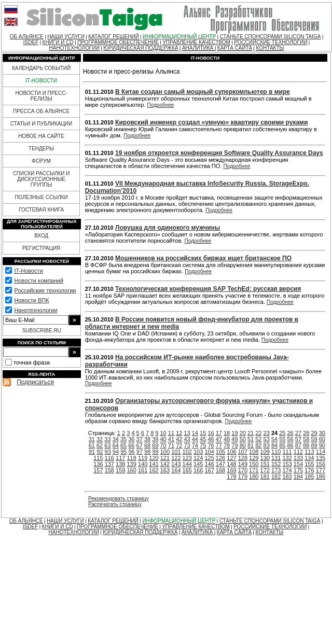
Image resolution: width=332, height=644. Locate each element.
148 (231, 464)
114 (321, 452)
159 (120, 470)
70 (163, 445)
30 (322, 433)
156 (321, 464)
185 (309, 477)
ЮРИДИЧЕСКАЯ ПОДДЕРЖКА (141, 48)
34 (116, 439)
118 (131, 458)
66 (131, 445)
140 (143, 464)
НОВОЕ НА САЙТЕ (41, 136)
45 (203, 439)
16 (211, 433)
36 (131, 439)
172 (265, 470)
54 (274, 439)
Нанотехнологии (36, 310)
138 (120, 464)
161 (143, 470)
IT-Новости (28, 271)
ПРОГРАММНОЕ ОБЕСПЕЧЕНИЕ (118, 42)
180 (254, 477)
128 (243, 458)
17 (219, 433)
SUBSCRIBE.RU (42, 331)
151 (265, 464)
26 (290, 433)
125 (209, 458)
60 (322, 439)
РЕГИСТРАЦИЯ (41, 248)
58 (306, 439)
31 (92, 439)
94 (116, 452)
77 (219, 445)
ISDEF (31, 42)
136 (98, 464)
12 (179, 433)
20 (243, 433)
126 (220, 458)
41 (171, 439)
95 (123, 452)
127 (231, 458)
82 (258, 445)
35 (123, 439)
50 (243, 439)
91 (92, 452)
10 (163, 433)
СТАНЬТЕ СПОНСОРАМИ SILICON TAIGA (271, 37)
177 (321, 470)
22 (258, 433)
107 (243, 452)
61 (92, 445)
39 (155, 439)
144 (187, 464)
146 (209, 464)
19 (234, 433)
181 (265, 477)
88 (306, 445)
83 (267, 445)
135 (321, 458)
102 (187, 452)
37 (140, 439)
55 (282, 439)
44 (195, 439)
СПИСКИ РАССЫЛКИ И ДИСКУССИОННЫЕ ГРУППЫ (41, 179)
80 (243, 445)
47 (219, 439)
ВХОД (41, 236)
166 (198, 470)
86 (290, 445)
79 (234, 445)
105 (220, 452)
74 (195, 445)
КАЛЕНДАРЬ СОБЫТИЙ (41, 68)
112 (298, 452)
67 (140, 445)
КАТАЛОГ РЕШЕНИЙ (114, 37)
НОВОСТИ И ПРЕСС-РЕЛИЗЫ (41, 96)
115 (98, 458)
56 (290, 439)
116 (109, 458)
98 (147, 452)
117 (120, 458)
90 (322, 445)
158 (109, 470)
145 (198, 464)
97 (140, 452)
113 (309, 452)
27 (298, 433)
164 (176, 470)
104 (209, 452)
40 (163, 439)
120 (154, 458)
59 (314, 439)
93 (108, 452)
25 (282, 433)
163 (165, 470)
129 (254, 458)
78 (227, 445)
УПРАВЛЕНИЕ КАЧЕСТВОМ (196, 42)
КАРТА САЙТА (235, 48)
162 (154, 470)
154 (298, 464)
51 (251, 439)
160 (131, 470)
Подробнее (160, 105)
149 (243, 464)
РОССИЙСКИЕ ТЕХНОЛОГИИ (271, 42)
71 (171, 445)
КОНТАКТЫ (270, 48)
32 (100, 439)
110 (276, 452)
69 (155, 445)
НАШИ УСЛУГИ (66, 37)
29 (314, 433)
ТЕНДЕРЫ (41, 149)
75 (203, 445)
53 (267, 439)
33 (107, 439)
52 (258, 439)
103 (198, 452)
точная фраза (32, 362)
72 (179, 445)
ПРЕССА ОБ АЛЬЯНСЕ (41, 111)
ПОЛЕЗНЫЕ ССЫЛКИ (41, 197)
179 (243, 477)
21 (251, 433)
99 (155, 452)
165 (187, 470)
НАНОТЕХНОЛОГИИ (74, 48)
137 (109, 464)
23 (267, 433)
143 (176, 464)
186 (321, 477)
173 (276, 470)
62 (100, 445)
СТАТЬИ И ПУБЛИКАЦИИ (41, 124)
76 (211, 445)
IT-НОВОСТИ (41, 81)
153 (287, 464)
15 (203, 433)
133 (298, 458)
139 (131, 464)
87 (298, 445)
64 (116, 445)
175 (298, 470)
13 (187, 433)
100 (165, 452)
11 (171, 433)
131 (276, 458)
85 (282, 445)
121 (165, 458)
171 (254, 470)
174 (287, 470)
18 (227, 433)
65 (123, 445)
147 (220, 464)
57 (298, 439)
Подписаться (35, 382)
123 (187, 458)
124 (198, 458)
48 (227, 439)
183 (287, 477)
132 (287, 458)
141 (154, 464)
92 (100, 452)
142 (165, 464)
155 (309, 464)
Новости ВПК (31, 300)
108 (254, 452)
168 (220, 470)
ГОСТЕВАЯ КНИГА (41, 210)
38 (147, 439)
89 (314, 445)
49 (234, 439)
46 (211, 439)
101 (176, 452)
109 (265, 452)
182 (276, 477)
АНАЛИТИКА (198, 48)
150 (254, 464)
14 (195, 433)
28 (306, 433)
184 (298, 477)
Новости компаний (39, 281)
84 (274, 445)
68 (147, 445)
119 (143, 458)
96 (131, 452)
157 (98, 470)
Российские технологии (45, 290)
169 (231, 470)
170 (243, 470)
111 (287, 452)
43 (187, 439)
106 (231, 452)
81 (251, 445)
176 (309, 470)
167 (209, 470)
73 (187, 445)
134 (309, 458)
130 (265, 458)
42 (179, 439)
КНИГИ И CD (58, 42)
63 (107, 445)
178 (231, 477)
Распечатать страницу (115, 504)
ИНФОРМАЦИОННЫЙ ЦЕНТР (179, 37)
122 (176, 458)
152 (276, 464)
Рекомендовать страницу (119, 499)
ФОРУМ (41, 161)
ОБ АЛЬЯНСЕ (27, 37)
